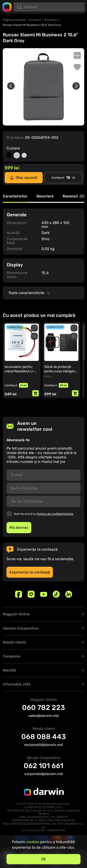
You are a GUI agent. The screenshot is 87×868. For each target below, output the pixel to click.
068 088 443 (44, 737)
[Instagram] (31, 594)
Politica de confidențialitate (55, 514)
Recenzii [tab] (73, 196)
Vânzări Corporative (21, 628)
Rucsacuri (51, 20)
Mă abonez (19, 527)
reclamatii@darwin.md (43, 745)
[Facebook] (19, 594)
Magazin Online (16, 614)
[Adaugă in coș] (35, 393)
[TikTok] (56, 594)
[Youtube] (44, 594)
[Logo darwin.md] (7, 7)
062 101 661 (43, 766)
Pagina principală (14, 20)
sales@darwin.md (43, 716)
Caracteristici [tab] (15, 196)
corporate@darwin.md (44, 774)
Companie (12, 656)
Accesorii (35, 20)
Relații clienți (14, 642)
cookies (33, 842)
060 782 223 (43, 708)
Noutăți (9, 670)
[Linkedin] (69, 594)
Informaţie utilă (17, 684)
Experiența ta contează (30, 572)
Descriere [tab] (45, 196)
